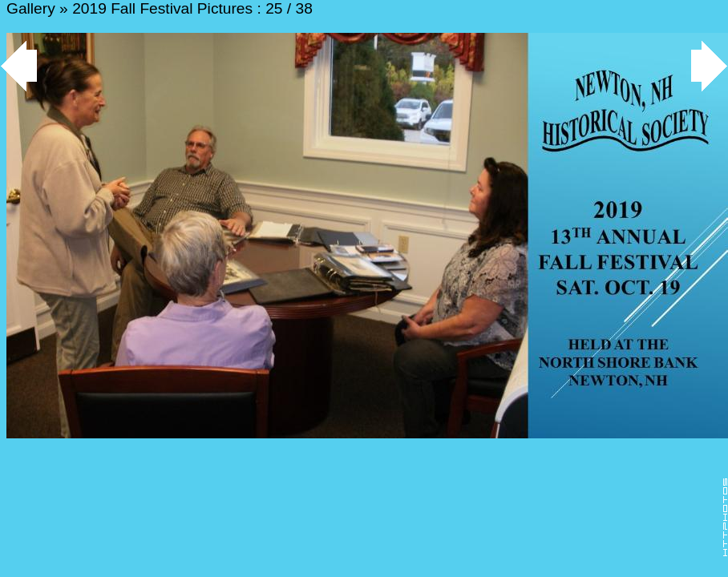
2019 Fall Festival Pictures (162, 8)
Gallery (31, 8)
